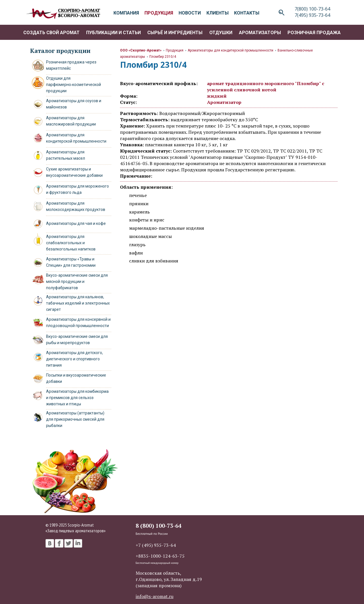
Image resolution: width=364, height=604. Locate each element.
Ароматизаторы (260, 33)
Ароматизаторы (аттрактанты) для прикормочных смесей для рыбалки (75, 419)
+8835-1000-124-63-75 (160, 556)
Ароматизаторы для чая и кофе (76, 223)
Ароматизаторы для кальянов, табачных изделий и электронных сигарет (78, 303)
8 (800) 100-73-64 (159, 526)
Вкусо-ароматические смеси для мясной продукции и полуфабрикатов (77, 282)
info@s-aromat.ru (155, 596)
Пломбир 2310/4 (163, 57)
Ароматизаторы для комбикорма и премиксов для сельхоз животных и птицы (77, 398)
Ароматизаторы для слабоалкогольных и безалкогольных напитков (71, 243)
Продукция (175, 50)
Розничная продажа (314, 33)
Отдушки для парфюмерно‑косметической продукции (74, 85)
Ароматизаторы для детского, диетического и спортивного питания (75, 359)
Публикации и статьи (113, 33)
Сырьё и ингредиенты (175, 33)
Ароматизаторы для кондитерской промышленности (230, 50)
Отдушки (221, 33)
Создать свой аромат (51, 33)
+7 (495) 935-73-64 (156, 545)
